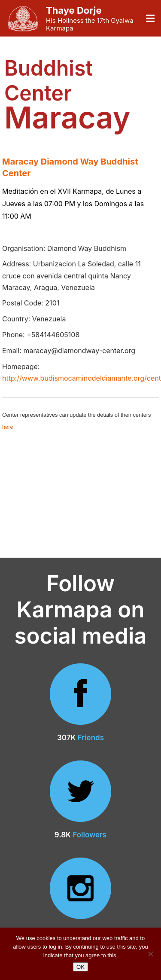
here (8, 427)
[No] (150, 954)
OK (80, 967)
